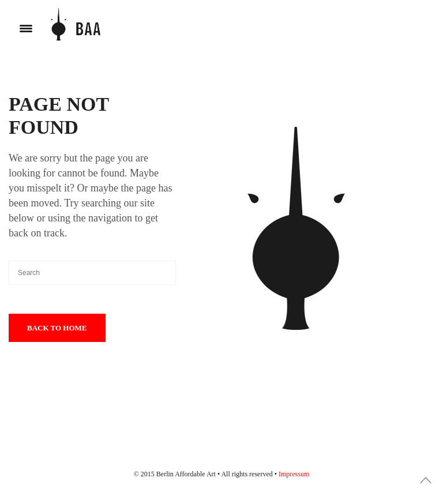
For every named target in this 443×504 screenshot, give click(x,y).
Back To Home (57, 328)
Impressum (294, 474)
